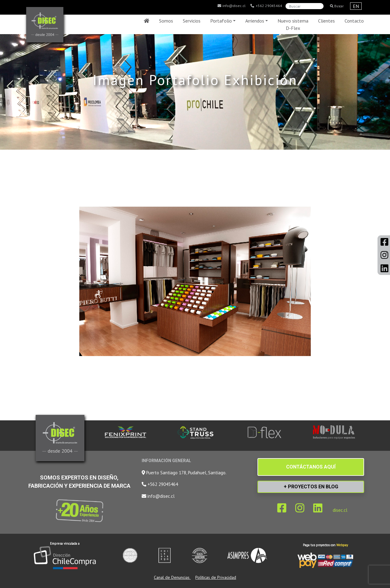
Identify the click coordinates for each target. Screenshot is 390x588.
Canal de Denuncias (172, 577)
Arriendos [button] (255, 21)
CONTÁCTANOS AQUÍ (311, 467)
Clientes (326, 21)
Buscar (337, 6)
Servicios (192, 21)
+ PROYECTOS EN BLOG (311, 487)
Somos (166, 21)
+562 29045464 (266, 6)
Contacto (354, 21)
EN (356, 6)
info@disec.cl (231, 6)
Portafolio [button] (221, 21)
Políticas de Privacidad (216, 577)
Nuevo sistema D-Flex (293, 24)
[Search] (305, 6)
